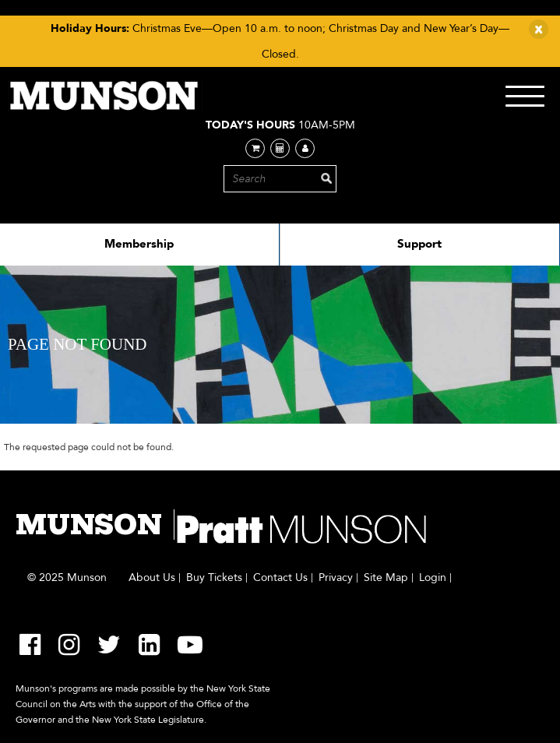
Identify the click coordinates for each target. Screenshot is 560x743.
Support (419, 244)
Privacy (336, 578)
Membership (139, 244)
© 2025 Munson (67, 578)
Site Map (386, 578)
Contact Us (280, 578)
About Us (152, 578)
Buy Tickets (214, 578)
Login (433, 578)
